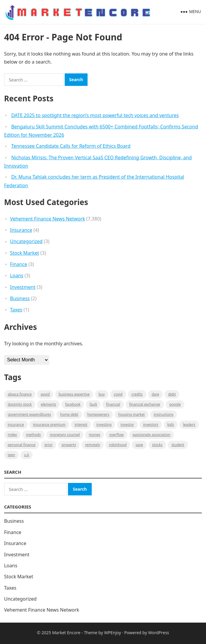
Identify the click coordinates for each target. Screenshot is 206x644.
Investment (23, 287)
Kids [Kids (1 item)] (171, 425)
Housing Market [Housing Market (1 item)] (131, 414)
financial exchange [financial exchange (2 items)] (145, 404)
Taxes (16, 310)
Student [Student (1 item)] (178, 445)
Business (20, 298)
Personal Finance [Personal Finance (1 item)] (22, 445)
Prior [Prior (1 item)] (49, 445)
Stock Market (25, 253)
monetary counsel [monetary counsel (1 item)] (65, 435)
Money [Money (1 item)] (95, 435)
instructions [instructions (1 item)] (164, 414)
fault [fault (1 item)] (93, 404)
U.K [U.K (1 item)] (27, 455)
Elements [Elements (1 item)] (48, 404)
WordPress (159, 633)
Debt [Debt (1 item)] (172, 394)
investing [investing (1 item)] (104, 425)
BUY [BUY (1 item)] (102, 394)
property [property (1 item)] (69, 445)
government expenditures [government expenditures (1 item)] (29, 414)
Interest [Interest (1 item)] (81, 425)
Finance (19, 264)
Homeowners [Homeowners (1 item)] (98, 414)
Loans (17, 275)
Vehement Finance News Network (48, 219)
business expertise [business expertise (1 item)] (74, 394)
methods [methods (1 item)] (33, 435)
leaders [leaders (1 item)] (189, 425)
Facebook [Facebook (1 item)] (73, 404)
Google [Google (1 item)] (175, 404)
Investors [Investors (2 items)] (151, 425)
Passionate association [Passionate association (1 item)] (152, 435)
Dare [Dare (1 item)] (156, 394)
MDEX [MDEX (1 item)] (12, 435)
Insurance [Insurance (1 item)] (16, 425)
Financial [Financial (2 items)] (113, 404)
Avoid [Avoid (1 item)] (45, 394)
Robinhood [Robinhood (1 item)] (118, 445)
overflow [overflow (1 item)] (117, 435)
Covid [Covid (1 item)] (118, 394)
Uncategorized (26, 241)
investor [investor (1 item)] (127, 425)
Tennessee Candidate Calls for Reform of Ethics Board (71, 146)
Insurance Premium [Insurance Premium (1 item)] (49, 425)
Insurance (21, 230)
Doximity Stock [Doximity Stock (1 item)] (20, 404)
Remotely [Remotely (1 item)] (93, 445)
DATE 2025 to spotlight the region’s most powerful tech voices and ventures (95, 115)
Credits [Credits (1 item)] (137, 394)
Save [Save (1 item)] (139, 445)
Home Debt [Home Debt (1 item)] (69, 414)
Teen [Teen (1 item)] (11, 455)
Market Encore (66, 633)
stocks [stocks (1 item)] (157, 445)
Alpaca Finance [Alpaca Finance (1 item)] (20, 394)
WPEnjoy (113, 633)
